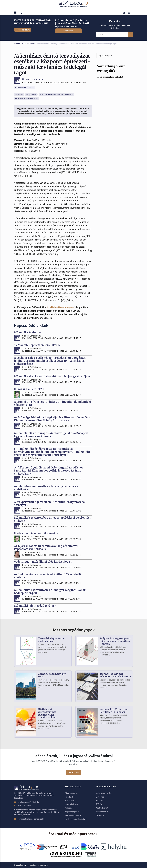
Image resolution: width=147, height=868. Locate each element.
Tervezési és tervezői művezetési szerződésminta (115, 675)
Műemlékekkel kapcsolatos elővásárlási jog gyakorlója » (52, 376)
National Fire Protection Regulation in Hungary (114, 711)
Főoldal (17, 44)
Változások (71, 801)
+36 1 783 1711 (24, 806)
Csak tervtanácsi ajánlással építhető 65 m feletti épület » (48, 576)
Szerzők (100, 801)
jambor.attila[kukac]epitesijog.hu (31, 819)
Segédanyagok (72, 812)
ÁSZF (99, 804)
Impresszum (102, 812)
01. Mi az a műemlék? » (29, 389)
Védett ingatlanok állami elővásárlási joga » (43, 562)
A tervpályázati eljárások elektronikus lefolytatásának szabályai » (50, 503)
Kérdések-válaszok (74, 815)
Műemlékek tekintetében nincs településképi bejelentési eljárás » (52, 519)
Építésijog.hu (105, 56)
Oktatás (100, 815)
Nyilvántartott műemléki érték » (36, 533)
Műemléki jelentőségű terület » (35, 606)
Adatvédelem (102, 808)
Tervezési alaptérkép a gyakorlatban (51, 640)
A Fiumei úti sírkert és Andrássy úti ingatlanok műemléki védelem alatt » (53, 403)
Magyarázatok (28, 44)
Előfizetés (101, 797)
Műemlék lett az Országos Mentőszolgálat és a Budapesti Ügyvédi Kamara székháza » (52, 435)
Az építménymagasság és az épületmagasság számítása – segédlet (115, 641)
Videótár (69, 808)
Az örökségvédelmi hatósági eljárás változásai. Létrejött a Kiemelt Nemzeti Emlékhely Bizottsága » (52, 419)
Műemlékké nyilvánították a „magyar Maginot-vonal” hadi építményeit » (50, 592)
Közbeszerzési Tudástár (76, 819)
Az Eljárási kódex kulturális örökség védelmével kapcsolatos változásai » (46, 547)
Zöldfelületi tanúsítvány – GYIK (53, 675)
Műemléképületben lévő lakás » (37, 345)
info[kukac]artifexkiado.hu (29, 802)
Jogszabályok (72, 804)
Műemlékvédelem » (27, 332)
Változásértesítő (103, 793)
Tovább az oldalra (23, 30)
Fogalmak (70, 797)
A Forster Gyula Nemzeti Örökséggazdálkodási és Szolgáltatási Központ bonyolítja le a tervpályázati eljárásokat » (49, 471)
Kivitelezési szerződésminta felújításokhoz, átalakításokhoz (47, 713)
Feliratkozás (68, 31)
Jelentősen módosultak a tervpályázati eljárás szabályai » (46, 488)
